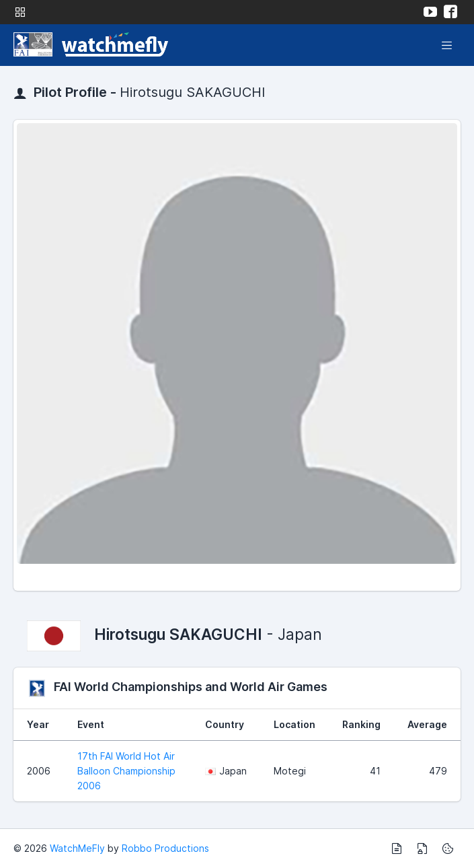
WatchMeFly (77, 848)
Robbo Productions (165, 848)
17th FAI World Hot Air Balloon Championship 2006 (126, 771)
